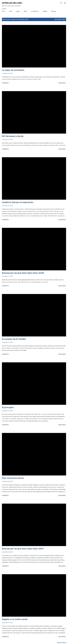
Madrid (45, 11)
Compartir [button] (5, 83)
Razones (54, 11)
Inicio (3, 11)
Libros (25, 11)
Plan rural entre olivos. (13, 478)
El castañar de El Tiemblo (14, 339)
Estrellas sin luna (12, 3)
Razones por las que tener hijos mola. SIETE (23, 549)
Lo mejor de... (35, 11)
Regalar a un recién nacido (15, 619)
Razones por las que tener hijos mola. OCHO (23, 273)
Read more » (62, 83)
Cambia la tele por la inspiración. (18, 202)
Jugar (18, 11)
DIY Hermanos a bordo (13, 136)
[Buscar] (61, 3)
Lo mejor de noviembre (13, 70)
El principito (8, 407)
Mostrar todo (60, 19)
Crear (11, 11)
